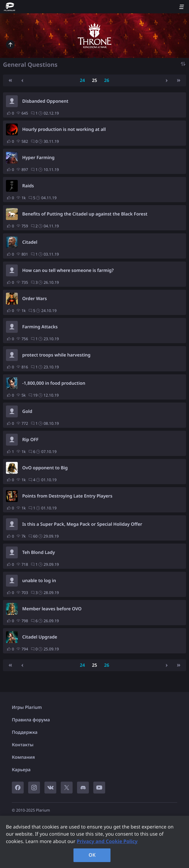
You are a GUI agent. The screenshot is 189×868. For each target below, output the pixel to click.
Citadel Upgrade (40, 637)
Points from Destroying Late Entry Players (67, 496)
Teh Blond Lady (39, 552)
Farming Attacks (40, 327)
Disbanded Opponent (45, 101)
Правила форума (31, 720)
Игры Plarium (27, 707)
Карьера (21, 770)
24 (82, 80)
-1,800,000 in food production (54, 383)
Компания (23, 757)
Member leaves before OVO (52, 609)
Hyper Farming (38, 158)
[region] (94, 842)
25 (94, 80)
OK (92, 855)
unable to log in (39, 581)
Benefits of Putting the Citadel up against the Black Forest (85, 214)
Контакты (23, 745)
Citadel (30, 242)
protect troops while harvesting (56, 355)
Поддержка (25, 732)
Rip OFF (30, 440)
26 (106, 80)
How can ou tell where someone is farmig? (68, 270)
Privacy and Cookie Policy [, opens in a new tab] (107, 841)
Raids (28, 186)
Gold (27, 411)
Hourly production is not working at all (64, 129)
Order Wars (35, 299)
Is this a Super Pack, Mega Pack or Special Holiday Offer (82, 524)
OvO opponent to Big (45, 468)
